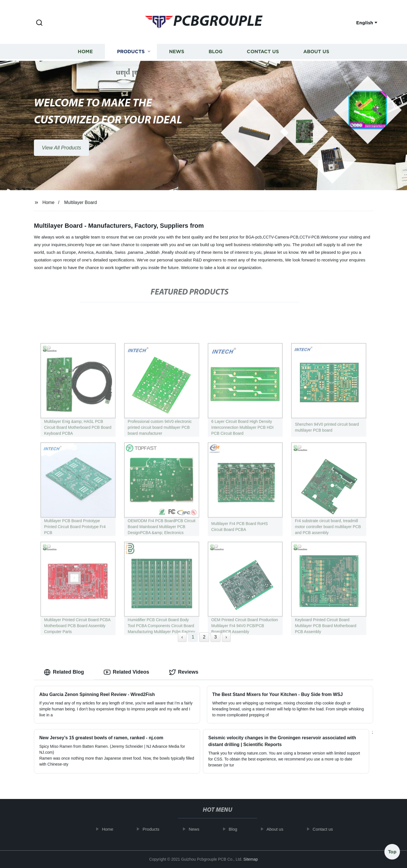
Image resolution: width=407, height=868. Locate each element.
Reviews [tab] (184, 672)
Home (85, 52)
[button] (39, 23)
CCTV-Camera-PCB (281, 237)
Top (392, 851)
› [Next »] (226, 637)
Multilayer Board (81, 202)
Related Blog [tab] (64, 672)
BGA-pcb (254, 237)
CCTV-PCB (310, 237)
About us (316, 52)
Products (131, 52)
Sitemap (251, 859)
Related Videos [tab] (126, 672)
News (177, 52)
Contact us (263, 52)
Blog (216, 52)
